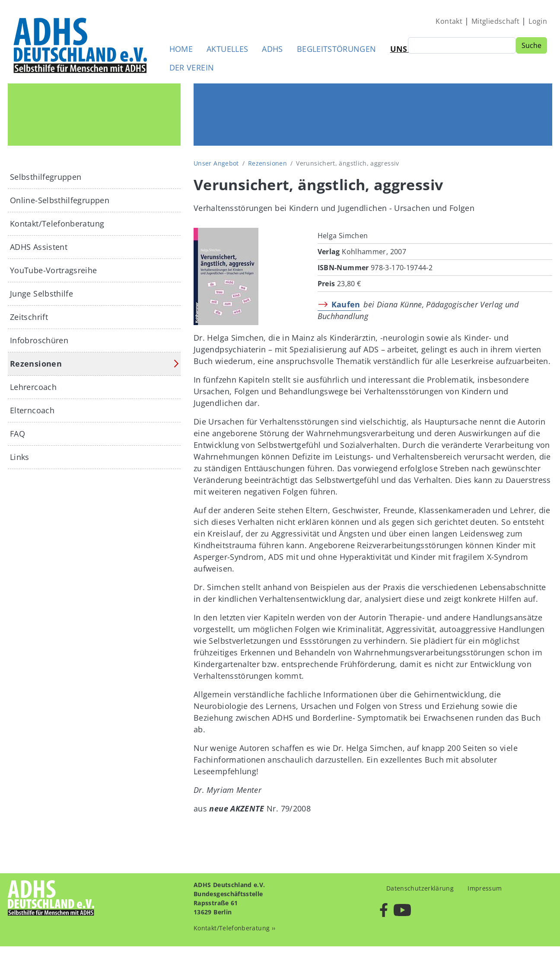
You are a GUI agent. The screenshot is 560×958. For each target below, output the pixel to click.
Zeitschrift (29, 317)
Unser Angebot (216, 163)
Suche (531, 45)
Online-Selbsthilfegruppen (60, 200)
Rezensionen (267, 163)
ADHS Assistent (39, 247)
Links (20, 457)
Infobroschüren (39, 340)
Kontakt (449, 21)
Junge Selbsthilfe (41, 294)
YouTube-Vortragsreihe (54, 270)
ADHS (272, 49)
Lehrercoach (33, 387)
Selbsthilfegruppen (46, 177)
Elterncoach (32, 410)
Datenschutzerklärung (420, 888)
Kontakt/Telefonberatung (57, 224)
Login (538, 21)
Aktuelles (227, 49)
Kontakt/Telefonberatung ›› (234, 928)
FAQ (17, 434)
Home (181, 49)
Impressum (485, 888)
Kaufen (346, 304)
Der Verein (192, 67)
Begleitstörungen (337, 49)
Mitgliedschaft (495, 21)
